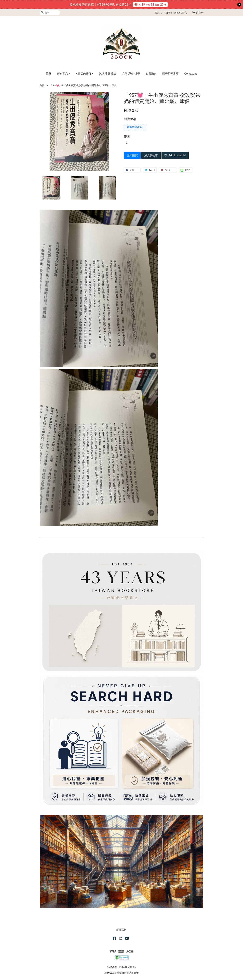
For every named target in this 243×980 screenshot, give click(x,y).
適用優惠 (130, 119)
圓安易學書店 (170, 74)
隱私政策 (122, 973)
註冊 (168, 13)
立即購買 (132, 155)
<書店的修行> (85, 74)
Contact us (191, 74)
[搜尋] (50, 13)
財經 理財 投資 (108, 74)
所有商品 (64, 74)
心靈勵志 (151, 74)
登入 (157, 13)
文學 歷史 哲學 (131, 74)
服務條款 (109, 973)
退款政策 (134, 973)
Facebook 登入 (179, 13)
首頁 (48, 74)
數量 (127, 136)
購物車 (200, 13)
